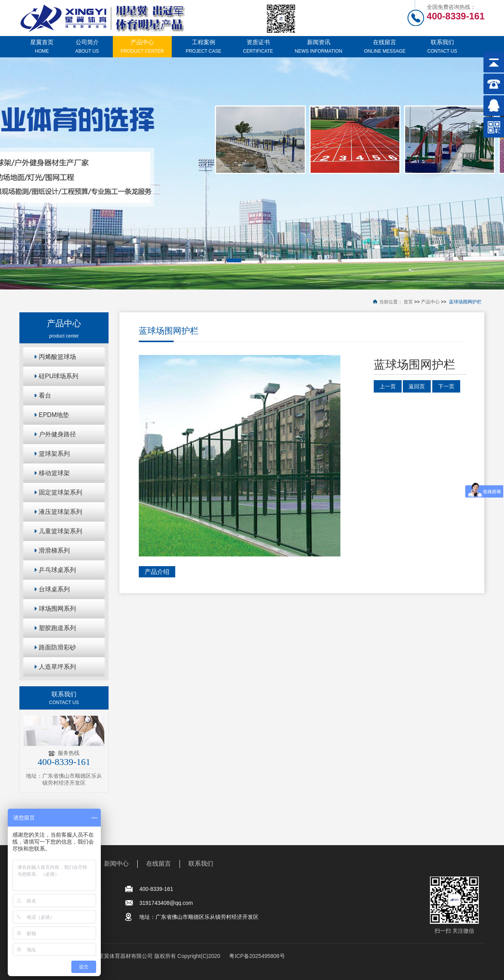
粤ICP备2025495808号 (257, 956)
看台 (45, 395)
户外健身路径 (57, 434)
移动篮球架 (54, 473)
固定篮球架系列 (60, 492)
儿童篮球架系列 (60, 531)
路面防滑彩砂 (57, 647)
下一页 (446, 386)
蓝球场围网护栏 (465, 302)
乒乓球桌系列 (57, 570)
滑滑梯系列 (54, 550)
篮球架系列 (54, 454)
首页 (408, 302)
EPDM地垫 (54, 415)
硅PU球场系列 (59, 376)
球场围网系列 (57, 609)
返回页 (417, 386)
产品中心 (430, 302)
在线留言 (159, 864)
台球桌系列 (54, 589)
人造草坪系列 (57, 667)
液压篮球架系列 (60, 512)
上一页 (388, 386)
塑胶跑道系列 (57, 628)
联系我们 (201, 864)
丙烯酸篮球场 (57, 357)
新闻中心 (116, 864)
